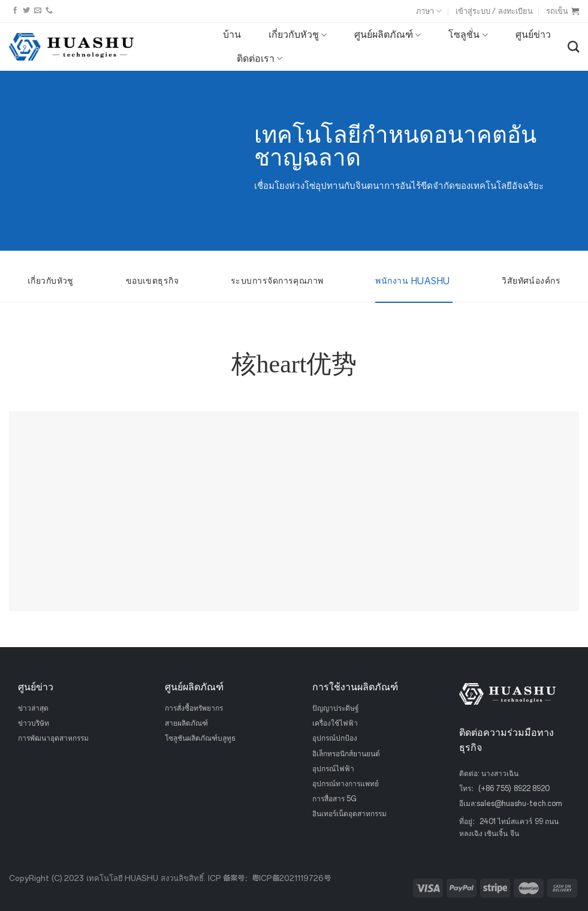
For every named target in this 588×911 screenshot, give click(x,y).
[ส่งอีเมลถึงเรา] (38, 11)
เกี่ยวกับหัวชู (298, 35)
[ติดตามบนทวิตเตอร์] (26, 11)
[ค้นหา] (573, 46)
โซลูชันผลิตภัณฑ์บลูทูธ (200, 738)
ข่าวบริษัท (34, 723)
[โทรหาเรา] (49, 11)
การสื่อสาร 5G (334, 799)
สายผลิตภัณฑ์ (186, 723)
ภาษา (429, 11)
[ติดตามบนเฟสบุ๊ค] (15, 11)
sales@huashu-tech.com (519, 804)
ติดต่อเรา (260, 59)
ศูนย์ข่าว (533, 34)
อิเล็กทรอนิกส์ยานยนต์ (346, 753)
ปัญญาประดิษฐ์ (336, 708)
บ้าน (232, 34)
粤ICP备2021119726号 (291, 878)
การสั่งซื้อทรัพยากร (194, 708)
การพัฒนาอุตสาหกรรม (53, 738)
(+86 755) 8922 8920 (514, 789)
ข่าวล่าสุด (33, 708)
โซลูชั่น (468, 35)
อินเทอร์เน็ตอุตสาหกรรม (349, 814)
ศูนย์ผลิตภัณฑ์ (388, 35)
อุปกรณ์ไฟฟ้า (333, 768)
